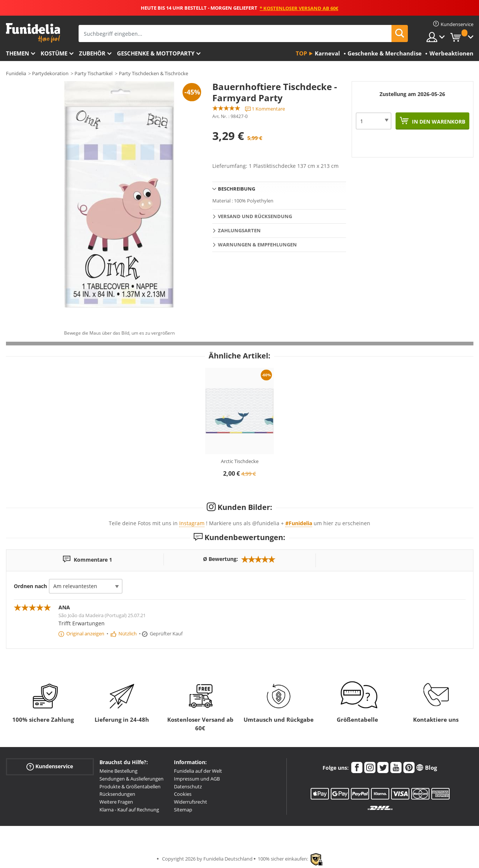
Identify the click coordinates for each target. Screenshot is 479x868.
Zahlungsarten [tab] (239, 230)
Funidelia (16, 73)
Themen (18, 53)
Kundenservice (50, 767)
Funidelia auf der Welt (198, 771)
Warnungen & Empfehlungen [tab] (257, 245)
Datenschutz (188, 786)
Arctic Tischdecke (240, 461)
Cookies (183, 794)
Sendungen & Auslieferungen (131, 779)
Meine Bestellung (118, 771)
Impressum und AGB (197, 779)
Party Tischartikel (93, 73)
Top (301, 53)
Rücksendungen (117, 794)
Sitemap (183, 810)
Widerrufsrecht (191, 802)
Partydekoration (50, 73)
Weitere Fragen (116, 802)
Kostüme (54, 53)
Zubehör (92, 53)
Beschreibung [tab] (237, 189)
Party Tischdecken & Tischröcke (153, 73)
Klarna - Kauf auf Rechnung (129, 810)
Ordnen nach (30, 586)
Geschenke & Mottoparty (156, 53)
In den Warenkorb (438, 122)
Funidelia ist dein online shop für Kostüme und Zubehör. (33, 33)
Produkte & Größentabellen (130, 786)
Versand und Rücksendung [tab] (255, 216)
